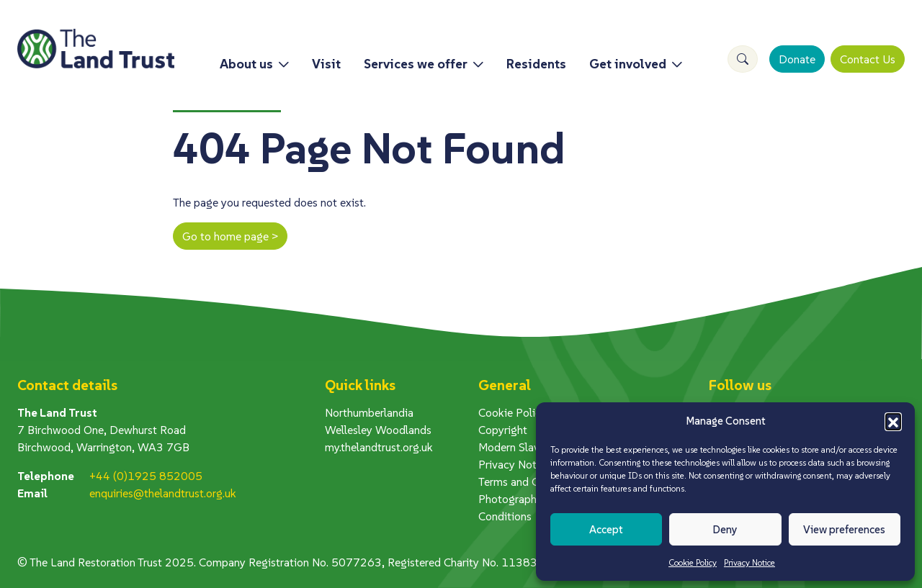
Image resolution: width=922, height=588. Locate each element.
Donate (797, 59)
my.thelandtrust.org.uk (379, 447)
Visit (326, 64)
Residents (536, 64)
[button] (893, 421)
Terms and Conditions (532, 481)
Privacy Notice (749, 562)
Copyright (503, 430)
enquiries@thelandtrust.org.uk (163, 493)
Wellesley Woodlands (378, 430)
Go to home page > (230, 236)
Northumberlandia (369, 412)
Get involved (628, 64)
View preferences (844, 529)
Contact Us (868, 59)
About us (246, 64)
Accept (606, 529)
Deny (725, 529)
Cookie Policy (693, 562)
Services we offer (416, 64)
